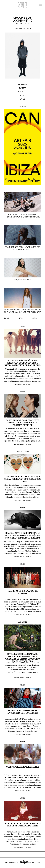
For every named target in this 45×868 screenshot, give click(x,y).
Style (23, 327)
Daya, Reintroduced (22, 280)
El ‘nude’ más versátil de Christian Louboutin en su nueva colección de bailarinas (22, 363)
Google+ (4, 866)
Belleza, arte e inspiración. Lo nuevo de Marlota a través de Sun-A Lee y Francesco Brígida (22, 536)
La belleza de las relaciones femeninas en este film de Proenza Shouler (22, 423)
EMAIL (22, 99)
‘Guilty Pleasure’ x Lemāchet (22, 767)
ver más (28, 384)
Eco (20, 622)
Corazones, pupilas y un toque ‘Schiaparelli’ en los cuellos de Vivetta (23, 479)
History (20, 452)
